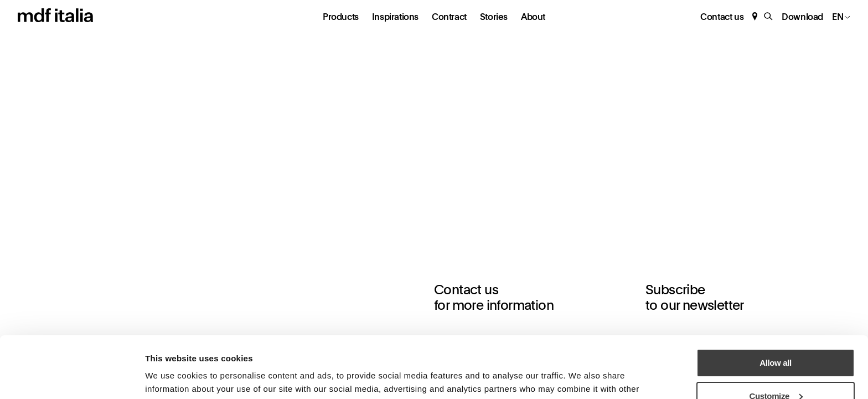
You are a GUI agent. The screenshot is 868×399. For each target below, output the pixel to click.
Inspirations (395, 17)
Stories (494, 17)
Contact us (722, 17)
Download (802, 17)
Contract (449, 17)
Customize (776, 338)
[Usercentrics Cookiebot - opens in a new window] (72, 377)
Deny (775, 371)
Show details (169, 375)
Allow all (775, 305)
